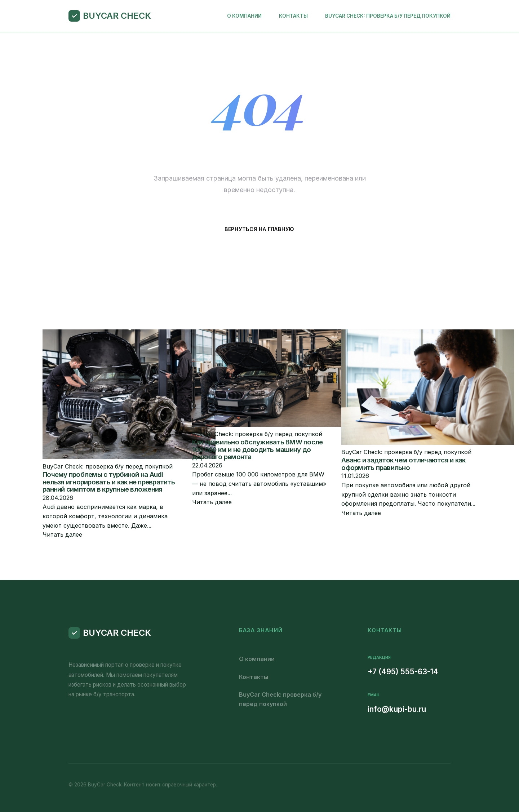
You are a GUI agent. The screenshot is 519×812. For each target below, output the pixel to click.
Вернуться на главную (259, 229)
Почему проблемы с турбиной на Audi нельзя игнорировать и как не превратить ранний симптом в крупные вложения (109, 482)
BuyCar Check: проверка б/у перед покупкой (388, 16)
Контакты (293, 16)
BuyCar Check (117, 16)
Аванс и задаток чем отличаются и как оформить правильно (403, 464)
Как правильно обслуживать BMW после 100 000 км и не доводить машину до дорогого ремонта (258, 449)
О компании (244, 16)
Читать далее (62, 534)
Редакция (379, 657)
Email (374, 695)
